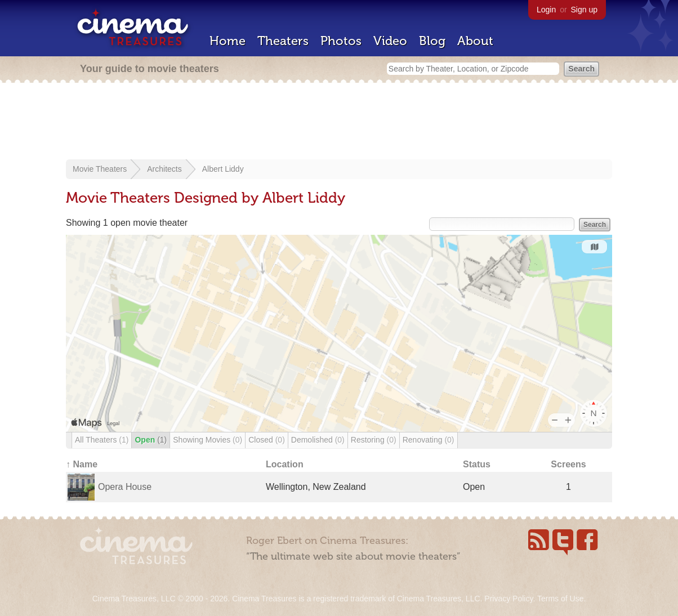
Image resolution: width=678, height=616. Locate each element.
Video (390, 41)
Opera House (125, 487)
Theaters (283, 41)
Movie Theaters (100, 169)
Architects (164, 169)
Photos (341, 41)
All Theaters (102, 440)
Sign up (584, 10)
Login (546, 10)
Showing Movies (208, 440)
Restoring (374, 440)
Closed (267, 440)
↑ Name (82, 464)
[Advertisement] (339, 122)
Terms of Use (560, 599)
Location (285, 464)
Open (151, 440)
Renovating (429, 440)
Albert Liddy (223, 169)
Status (477, 464)
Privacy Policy (508, 599)
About (475, 41)
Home (228, 41)
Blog (432, 41)
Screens (568, 464)
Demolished (318, 440)
